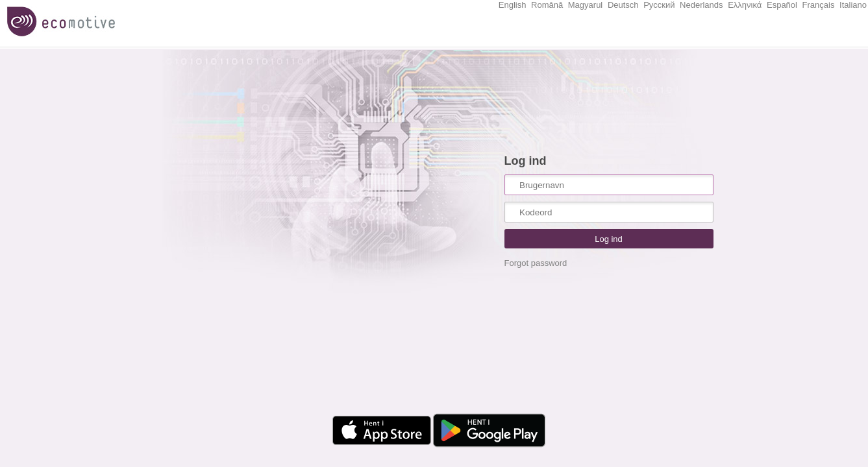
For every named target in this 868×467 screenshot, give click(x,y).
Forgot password (536, 263)
